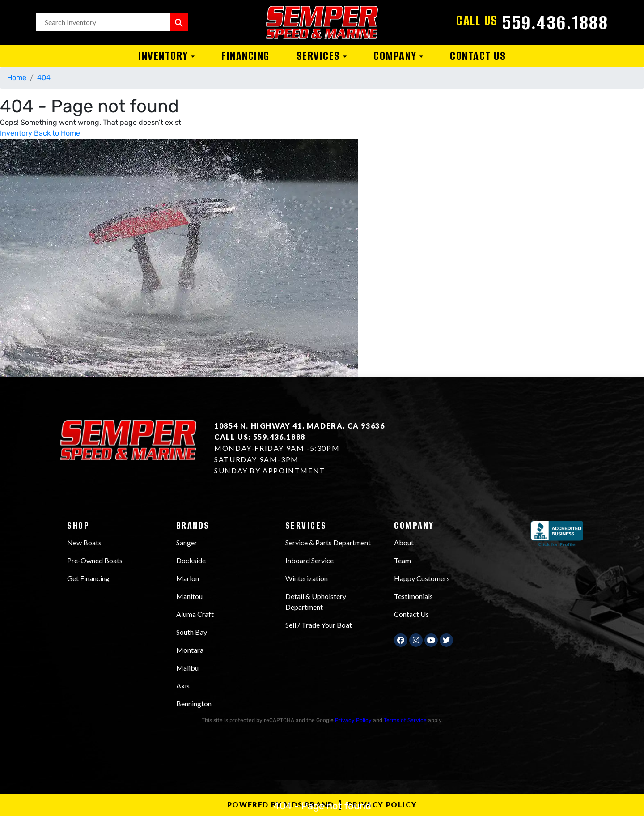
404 (44, 78)
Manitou (189, 596)
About (404, 542)
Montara (190, 650)
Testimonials (413, 596)
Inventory (166, 56)
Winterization (307, 578)
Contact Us (478, 56)
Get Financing (88, 578)
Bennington (194, 703)
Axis (183, 686)
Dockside (191, 560)
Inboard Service (309, 560)
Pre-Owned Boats (95, 560)
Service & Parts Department (328, 542)
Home (17, 78)
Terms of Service (405, 720)
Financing (246, 56)
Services (322, 56)
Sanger (187, 542)
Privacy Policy (353, 720)
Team (402, 560)
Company (398, 56)
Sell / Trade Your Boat (319, 625)
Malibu (187, 668)
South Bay (192, 632)
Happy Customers (422, 578)
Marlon (188, 578)
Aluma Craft (195, 614)
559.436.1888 (555, 22)
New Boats (84, 542)
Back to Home (57, 133)
